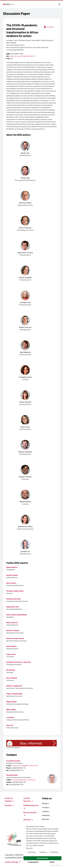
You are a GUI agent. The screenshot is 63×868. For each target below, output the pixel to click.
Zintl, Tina (10, 725)
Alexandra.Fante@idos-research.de (23, 780)
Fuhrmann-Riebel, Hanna (15, 591)
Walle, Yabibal (11, 709)
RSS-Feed (45, 819)
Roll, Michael (11, 670)
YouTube (46, 807)
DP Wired (58, 865)
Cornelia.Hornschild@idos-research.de (24, 765)
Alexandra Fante (12, 775)
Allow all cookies (43, 858)
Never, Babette (11, 646)
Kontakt (9, 805)
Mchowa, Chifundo (13, 630)
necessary (31, 852)
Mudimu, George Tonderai (15, 638)
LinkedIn (46, 811)
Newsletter (46, 815)
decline (52, 862)
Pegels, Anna (11, 654)
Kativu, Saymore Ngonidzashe (17, 615)
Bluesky (46, 803)
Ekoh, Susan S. (11, 583)
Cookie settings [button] (13, 862)
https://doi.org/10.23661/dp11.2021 (22, 56)
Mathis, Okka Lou (12, 622)
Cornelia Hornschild (13, 761)
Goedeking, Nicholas (13, 599)
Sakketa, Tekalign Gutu (14, 686)
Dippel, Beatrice (12, 567)
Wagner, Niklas (11, 702)
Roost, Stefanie (12, 678)
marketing (54, 852)
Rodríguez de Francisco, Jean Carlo (19, 662)
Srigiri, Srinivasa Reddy (14, 694)
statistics (43, 852)
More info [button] (29, 848)
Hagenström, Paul (12, 607)
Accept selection (33, 862)
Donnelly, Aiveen (12, 575)
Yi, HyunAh (10, 717)
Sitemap (28, 819)
